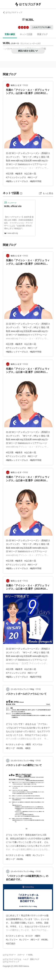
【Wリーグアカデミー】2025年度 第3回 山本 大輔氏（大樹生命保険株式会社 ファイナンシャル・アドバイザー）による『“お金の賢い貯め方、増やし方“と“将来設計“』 (19, 223)
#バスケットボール (15, 744)
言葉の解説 (10, 34)
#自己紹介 (11, 944)
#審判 (28, 744)
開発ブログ (35, 959)
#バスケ (29, 936)
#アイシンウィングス (16, 177)
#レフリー (24, 940)
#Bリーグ (10, 748)
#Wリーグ (32, 177)
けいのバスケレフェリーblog (23, 689)
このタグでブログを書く (42, 27)
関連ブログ (42, 34)
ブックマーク (10, 203)
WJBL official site (13, 206)
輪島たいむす (16, 85)
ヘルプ (26, 959)
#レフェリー (39, 855)
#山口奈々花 (30, 174)
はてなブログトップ (11, 962)
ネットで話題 (26, 34)
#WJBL (20, 748)
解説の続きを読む (28, 51)
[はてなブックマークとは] (21, 193)
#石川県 (10, 174)
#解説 (28, 748)
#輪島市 (19, 174)
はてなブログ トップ (12, 12)
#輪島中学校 (36, 181)
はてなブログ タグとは (12, 959)
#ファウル (37, 744)
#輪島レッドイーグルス (17, 181)
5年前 (26, 85)
